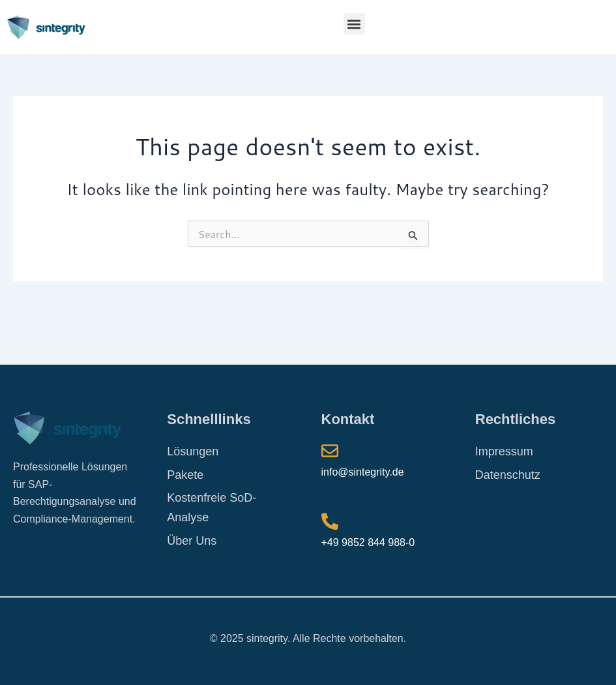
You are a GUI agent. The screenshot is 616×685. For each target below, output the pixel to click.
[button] (354, 24)
